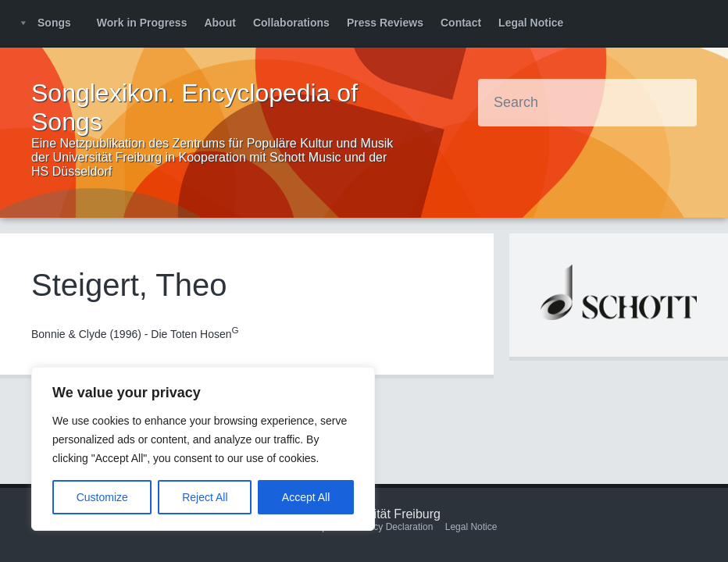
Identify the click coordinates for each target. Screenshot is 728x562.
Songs (54, 23)
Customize (102, 497)
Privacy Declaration (393, 527)
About (219, 23)
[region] (203, 449)
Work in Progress (142, 23)
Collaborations (291, 23)
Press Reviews (385, 23)
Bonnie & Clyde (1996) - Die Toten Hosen (135, 334)
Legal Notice (531, 23)
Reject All (205, 497)
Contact (461, 23)
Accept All (306, 497)
